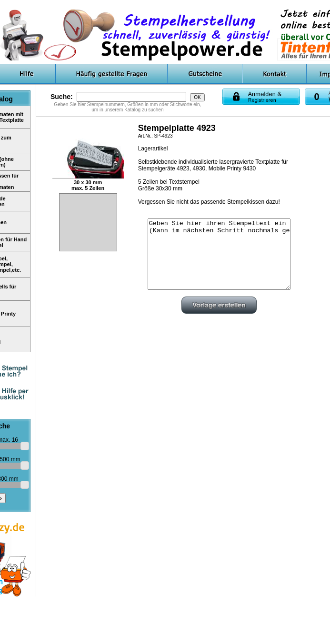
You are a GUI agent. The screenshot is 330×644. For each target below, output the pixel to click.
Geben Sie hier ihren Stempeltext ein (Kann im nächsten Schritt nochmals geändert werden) (219, 254)
